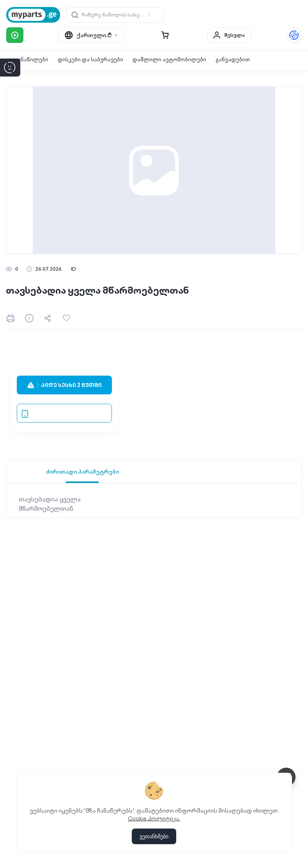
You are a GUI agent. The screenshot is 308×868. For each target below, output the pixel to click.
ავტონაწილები (27, 60)
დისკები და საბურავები (90, 60)
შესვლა (229, 35)
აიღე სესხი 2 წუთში (65, 385)
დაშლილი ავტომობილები (169, 60)
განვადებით (233, 60)
